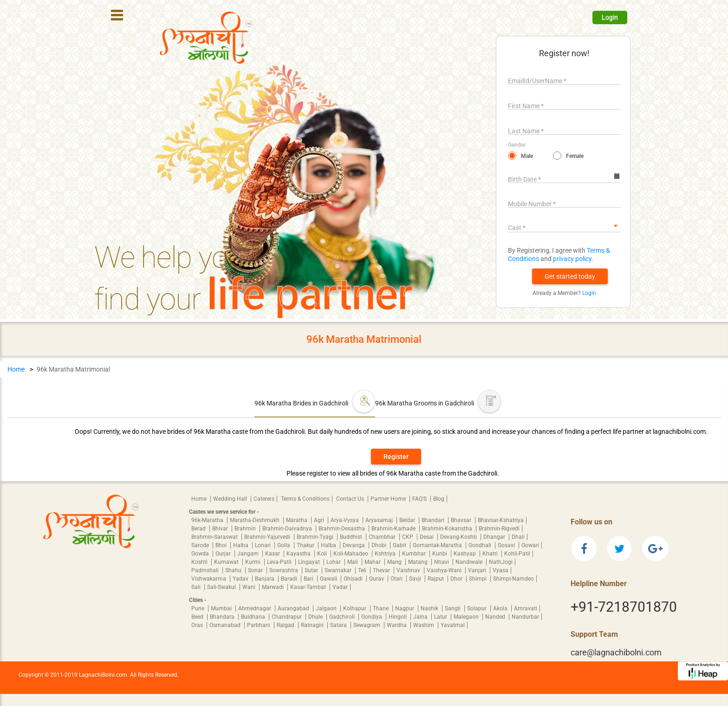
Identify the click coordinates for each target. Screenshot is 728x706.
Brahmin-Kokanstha (448, 529)
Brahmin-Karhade (394, 529)
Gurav (377, 579)
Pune (198, 608)
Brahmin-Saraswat (215, 537)
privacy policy (572, 259)
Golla (284, 545)
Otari (397, 579)
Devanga (354, 545)
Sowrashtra (284, 570)
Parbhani (259, 625)
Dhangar (495, 537)
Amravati (526, 608)
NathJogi (501, 562)
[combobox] (564, 226)
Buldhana (254, 617)
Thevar (382, 570)
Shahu (234, 570)
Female (575, 156)
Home (16, 369)
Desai (427, 537)
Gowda (201, 554)
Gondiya (372, 617)
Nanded (496, 617)
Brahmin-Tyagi (316, 537)
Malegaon (467, 617)
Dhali (518, 537)
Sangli (453, 608)
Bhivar (221, 529)
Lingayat (310, 562)
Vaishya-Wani (445, 570)
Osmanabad (226, 625)
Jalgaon (327, 608)
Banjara (265, 579)
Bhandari (434, 520)
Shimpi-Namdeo (513, 579)
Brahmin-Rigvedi (499, 529)
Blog (439, 499)
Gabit (400, 545)
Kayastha (299, 554)
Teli (363, 570)
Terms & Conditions (305, 499)
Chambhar (383, 537)
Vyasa (500, 570)
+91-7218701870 (624, 607)
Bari (309, 579)
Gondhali (481, 545)
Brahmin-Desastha (342, 529)
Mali (353, 562)
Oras (198, 625)
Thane (381, 608)
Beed (198, 617)
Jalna (421, 617)
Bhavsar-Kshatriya (501, 520)
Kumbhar (415, 554)
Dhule (316, 617)
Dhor (457, 579)
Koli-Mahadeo (351, 554)
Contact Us (351, 499)
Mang (395, 562)
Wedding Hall (231, 499)
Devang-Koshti (459, 537)
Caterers (264, 499)
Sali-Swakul (222, 587)
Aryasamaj (380, 520)
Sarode (201, 545)
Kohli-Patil (517, 554)
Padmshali (206, 570)
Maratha (297, 520)
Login (610, 17)
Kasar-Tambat (309, 587)
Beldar (408, 520)
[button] (570, 276)
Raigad (286, 625)
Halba (241, 545)
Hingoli (398, 617)
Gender (517, 145)
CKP (408, 537)
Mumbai (222, 608)
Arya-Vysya (345, 520)
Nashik (430, 608)
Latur (441, 617)
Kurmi (253, 562)
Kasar (273, 554)
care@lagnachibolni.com (616, 652)
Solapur (478, 608)
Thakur (306, 545)
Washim (424, 625)
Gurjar (224, 554)
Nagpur (405, 608)
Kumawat (227, 562)
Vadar (340, 587)
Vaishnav (409, 570)
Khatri (491, 554)
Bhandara (223, 617)
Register (396, 457)
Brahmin (246, 529)
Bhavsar (462, 520)
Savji (416, 579)
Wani (250, 587)
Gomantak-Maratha (438, 545)
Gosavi (507, 545)
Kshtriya (386, 554)
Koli (323, 554)
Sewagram (367, 625)
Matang (419, 562)
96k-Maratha (208, 520)
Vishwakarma (209, 579)
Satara (339, 625)
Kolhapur (355, 608)
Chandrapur (287, 617)
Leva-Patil (280, 562)
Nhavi (442, 562)
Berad (199, 529)
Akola (501, 608)
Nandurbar (525, 617)
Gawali (329, 579)
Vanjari (478, 570)
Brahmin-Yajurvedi (268, 537)
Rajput (436, 579)
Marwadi (273, 587)
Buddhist (352, 537)
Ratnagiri (313, 625)
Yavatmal (453, 625)
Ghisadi (354, 579)
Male (527, 156)
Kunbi (440, 554)
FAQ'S (420, 499)
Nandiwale (470, 562)
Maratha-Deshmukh (255, 520)
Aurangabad (294, 608)
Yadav (241, 579)
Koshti (200, 562)
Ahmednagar (255, 608)
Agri (320, 520)
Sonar (256, 570)
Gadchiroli (343, 617)
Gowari (530, 545)
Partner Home (389, 499)
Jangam (249, 554)
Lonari (263, 545)
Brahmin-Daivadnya (288, 529)
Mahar (373, 562)
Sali (197, 587)
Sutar (312, 570)
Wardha (397, 625)
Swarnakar (339, 570)
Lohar (334, 562)
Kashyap (465, 554)
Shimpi (478, 579)
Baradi (290, 579)
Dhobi (380, 545)
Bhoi (222, 545)
